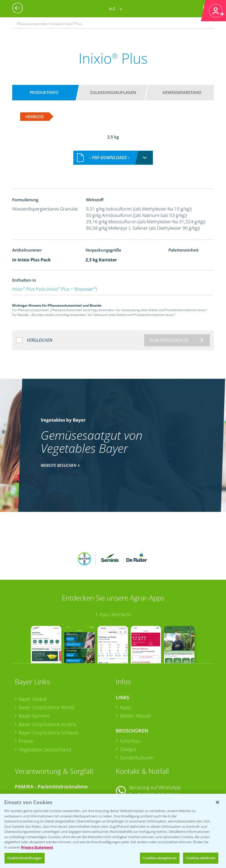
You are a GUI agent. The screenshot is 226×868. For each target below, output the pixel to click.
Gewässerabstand (182, 92)
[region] (113, 831)
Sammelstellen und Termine (49, 755)
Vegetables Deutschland (45, 709)
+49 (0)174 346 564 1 (156, 754)
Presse (26, 700)
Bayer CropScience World (46, 667)
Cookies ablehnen (201, 858)
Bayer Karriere (34, 675)
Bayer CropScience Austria (48, 684)
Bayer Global (33, 658)
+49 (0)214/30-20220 (156, 791)
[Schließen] (218, 802)
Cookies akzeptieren (160, 858)
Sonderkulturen (137, 717)
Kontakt (131, 768)
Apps (125, 667)
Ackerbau (130, 700)
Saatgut (128, 709)
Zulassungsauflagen (113, 92)
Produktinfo (44, 92)
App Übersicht (115, 574)
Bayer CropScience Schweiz (49, 692)
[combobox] (113, 152)
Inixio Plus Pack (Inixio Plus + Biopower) (55, 283)
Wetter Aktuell (135, 675)
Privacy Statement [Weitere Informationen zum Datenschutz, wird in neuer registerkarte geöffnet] (37, 847)
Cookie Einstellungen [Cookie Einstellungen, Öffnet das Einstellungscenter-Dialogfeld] (25, 858)
